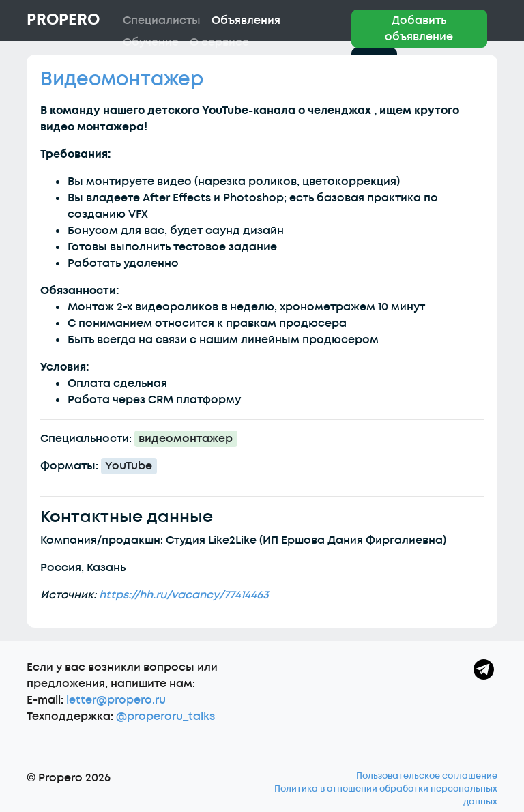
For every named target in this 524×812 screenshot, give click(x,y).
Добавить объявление (419, 29)
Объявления (246, 20)
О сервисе (219, 42)
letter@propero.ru (116, 700)
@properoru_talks (165, 716)
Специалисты (162, 20)
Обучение (151, 42)
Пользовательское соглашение (427, 776)
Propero (63, 20)
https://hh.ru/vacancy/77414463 (184, 595)
